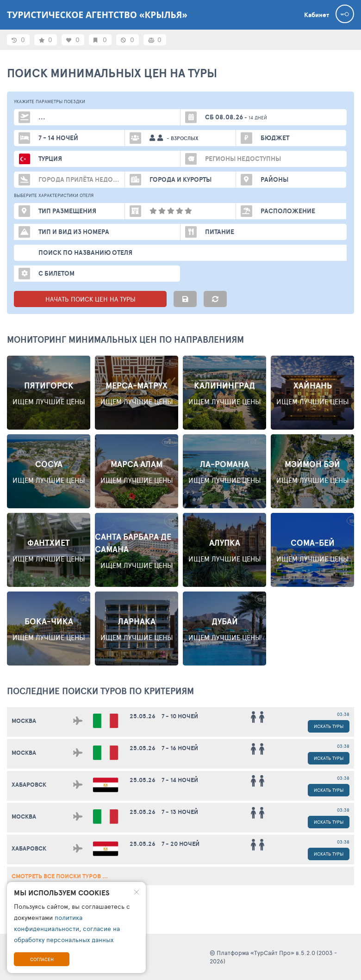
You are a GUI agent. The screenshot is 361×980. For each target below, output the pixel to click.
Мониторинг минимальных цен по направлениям (125, 339)
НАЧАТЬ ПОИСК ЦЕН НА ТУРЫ (90, 299)
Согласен (42, 959)
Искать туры (329, 726)
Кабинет (317, 15)
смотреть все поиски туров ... (60, 876)
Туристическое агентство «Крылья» (97, 15)
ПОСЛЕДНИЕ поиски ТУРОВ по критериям (100, 691)
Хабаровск (29, 785)
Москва (24, 721)
